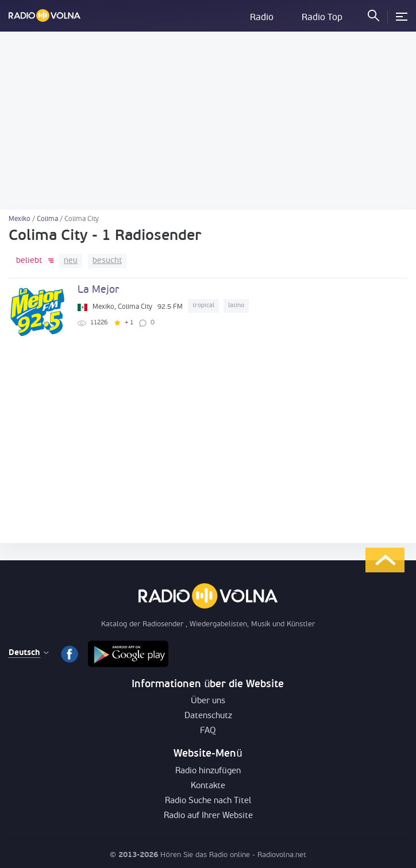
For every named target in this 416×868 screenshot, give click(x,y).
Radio (262, 18)
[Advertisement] (208, 121)
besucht (107, 261)
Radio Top (322, 18)
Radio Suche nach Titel (208, 801)
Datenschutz (208, 716)
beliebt (29, 261)
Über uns (208, 701)
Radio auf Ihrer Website (208, 816)
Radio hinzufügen (208, 771)
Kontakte (208, 786)
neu (71, 261)
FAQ (208, 731)
